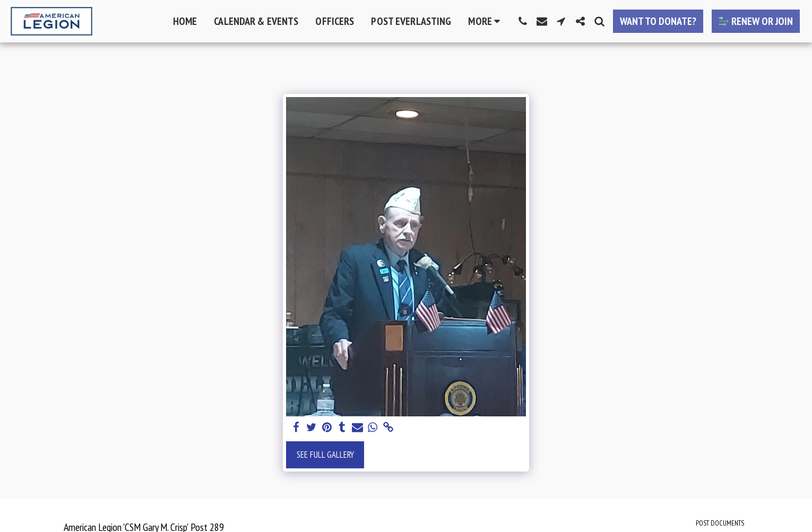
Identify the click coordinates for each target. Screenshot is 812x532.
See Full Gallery (325, 455)
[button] (523, 21)
